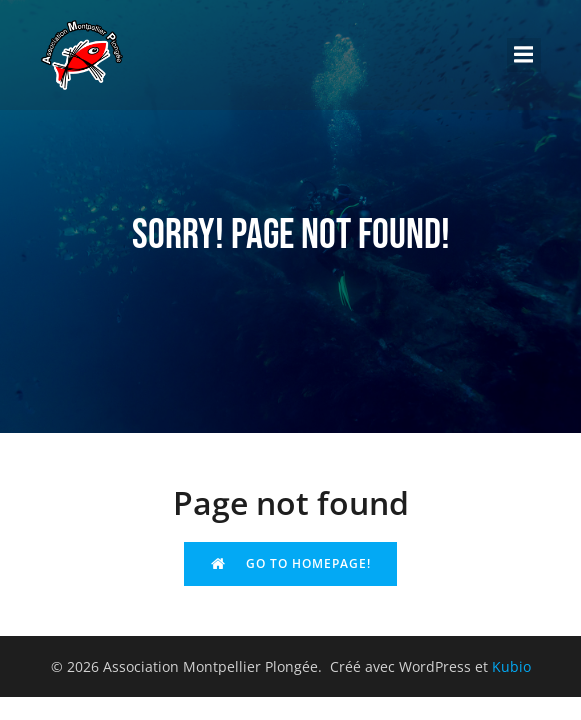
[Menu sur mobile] (524, 55)
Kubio (511, 666)
